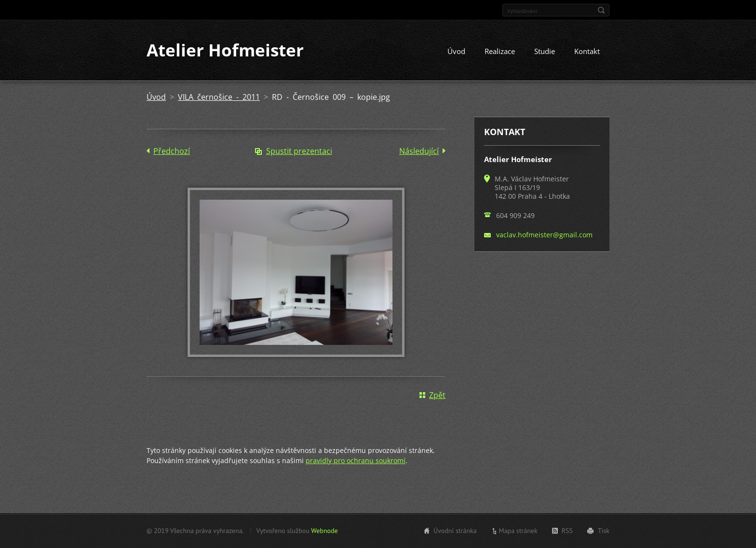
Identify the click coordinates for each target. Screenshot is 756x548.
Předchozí (172, 151)
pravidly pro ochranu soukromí (356, 460)
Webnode (324, 531)
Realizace (500, 52)
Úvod (456, 52)
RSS (567, 531)
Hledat (601, 10)
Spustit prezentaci (299, 151)
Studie (545, 52)
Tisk (604, 531)
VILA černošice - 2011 (219, 97)
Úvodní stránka (455, 531)
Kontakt (587, 52)
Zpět (437, 395)
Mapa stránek (518, 531)
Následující (419, 151)
